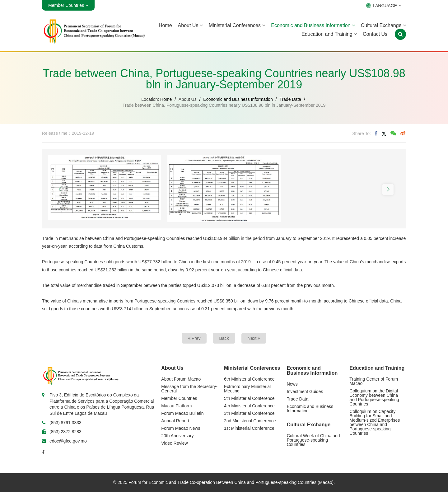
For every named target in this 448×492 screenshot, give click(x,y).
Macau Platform (176, 406)
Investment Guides (305, 391)
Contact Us (375, 34)
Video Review (174, 443)
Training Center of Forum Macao (374, 381)
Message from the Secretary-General (189, 389)
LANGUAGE (384, 6)
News (292, 384)
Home (165, 25)
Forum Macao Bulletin (182, 413)
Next (254, 338)
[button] (60, 190)
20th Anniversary (177, 436)
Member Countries (179, 398)
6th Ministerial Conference (249, 379)
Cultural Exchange (383, 25)
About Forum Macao (181, 379)
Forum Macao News (181, 428)
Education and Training (329, 34)
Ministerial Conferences (237, 25)
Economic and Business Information (313, 25)
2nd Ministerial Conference (250, 421)
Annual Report (175, 421)
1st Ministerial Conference (249, 428)
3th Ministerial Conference (249, 413)
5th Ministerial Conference (249, 398)
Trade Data (290, 99)
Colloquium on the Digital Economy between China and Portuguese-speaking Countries (374, 397)
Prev (194, 338)
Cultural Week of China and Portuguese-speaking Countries (313, 440)
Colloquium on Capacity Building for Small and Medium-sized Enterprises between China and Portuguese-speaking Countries (375, 422)
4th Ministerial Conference (249, 406)
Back (224, 338)
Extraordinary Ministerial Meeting (247, 389)
